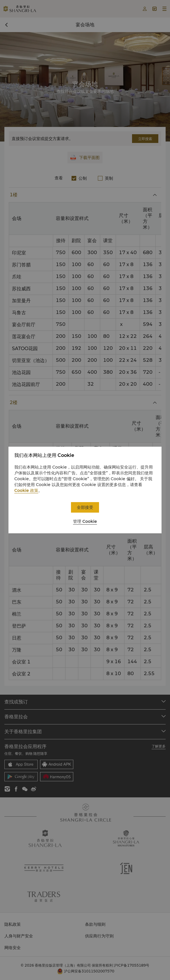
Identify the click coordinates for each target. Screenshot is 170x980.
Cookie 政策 (26, 490)
